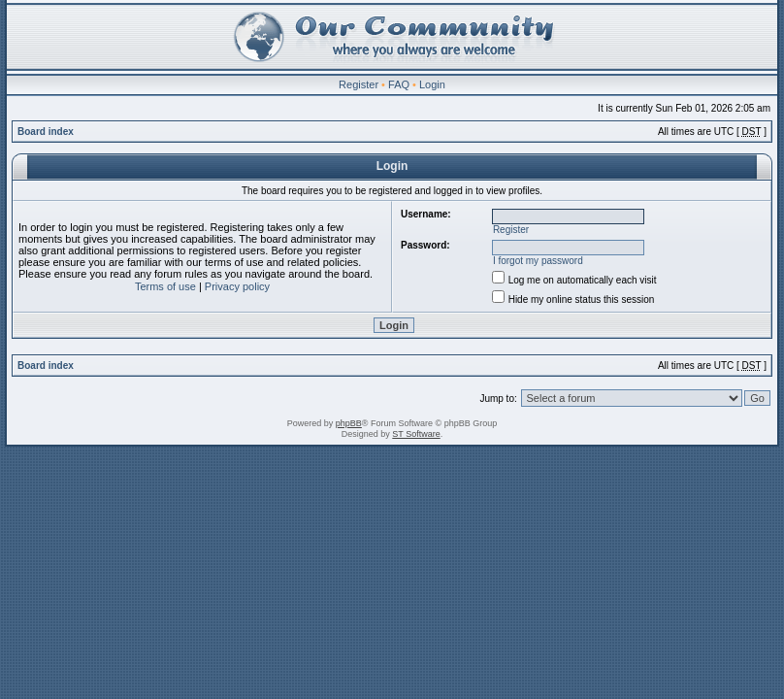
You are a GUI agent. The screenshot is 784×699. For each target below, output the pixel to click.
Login (432, 84)
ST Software (416, 434)
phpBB (349, 423)
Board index (46, 132)
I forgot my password (538, 261)
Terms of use (165, 286)
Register (359, 84)
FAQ (399, 84)
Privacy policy (237, 286)
